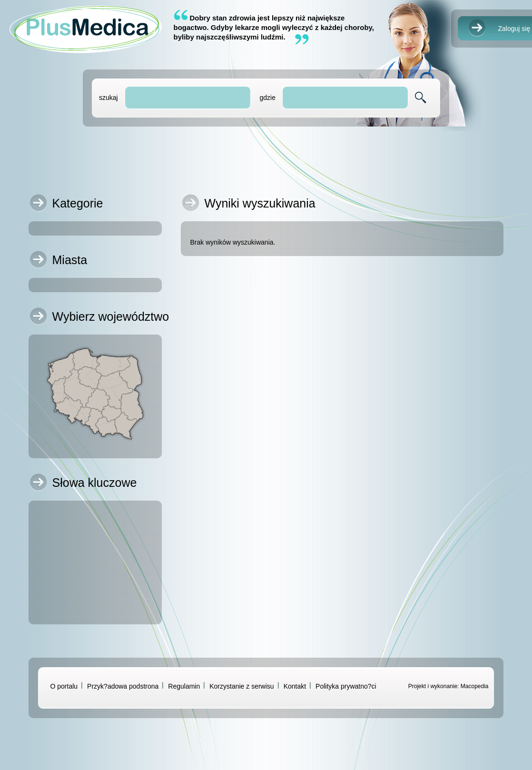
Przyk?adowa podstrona (123, 686)
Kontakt (295, 686)
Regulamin (184, 686)
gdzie (267, 98)
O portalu (64, 686)
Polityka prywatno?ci (346, 686)
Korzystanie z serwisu (241, 686)
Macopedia (475, 686)
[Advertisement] (266, 158)
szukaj (108, 98)
